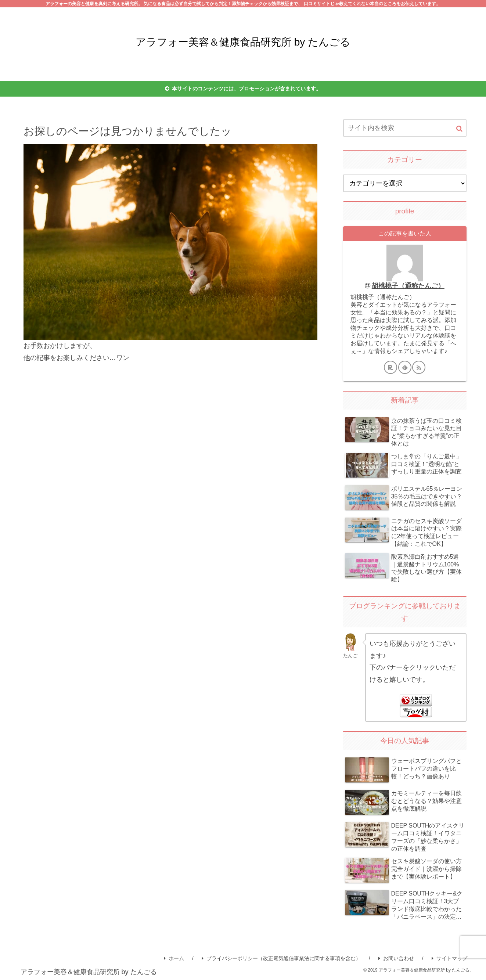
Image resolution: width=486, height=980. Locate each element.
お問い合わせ (396, 958)
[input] (405, 128)
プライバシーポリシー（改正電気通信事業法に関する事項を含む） (281, 958)
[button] (459, 129)
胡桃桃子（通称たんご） (408, 286)
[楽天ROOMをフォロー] (390, 367)
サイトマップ (449, 958)
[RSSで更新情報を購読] (419, 367)
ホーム (174, 958)
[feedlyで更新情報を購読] (405, 367)
